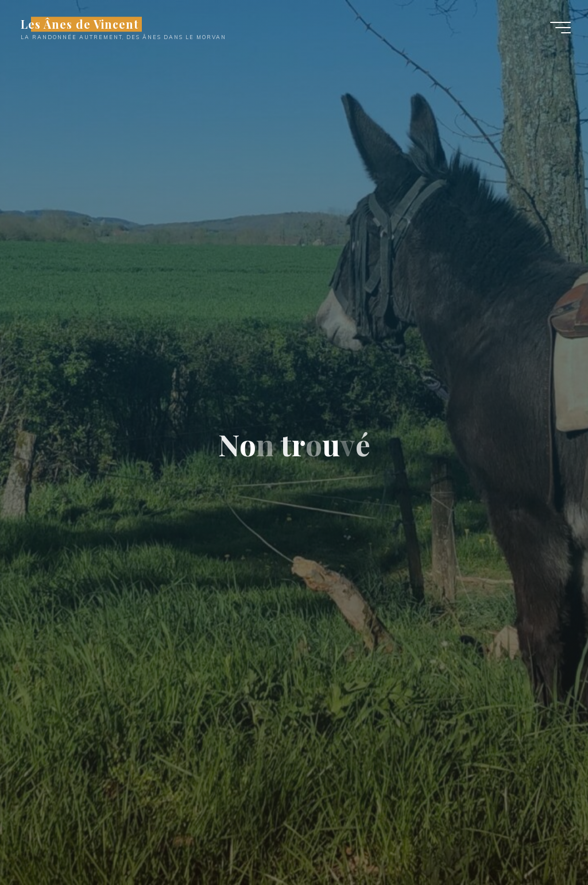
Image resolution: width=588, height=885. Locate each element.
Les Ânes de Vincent (80, 24)
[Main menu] (560, 28)
